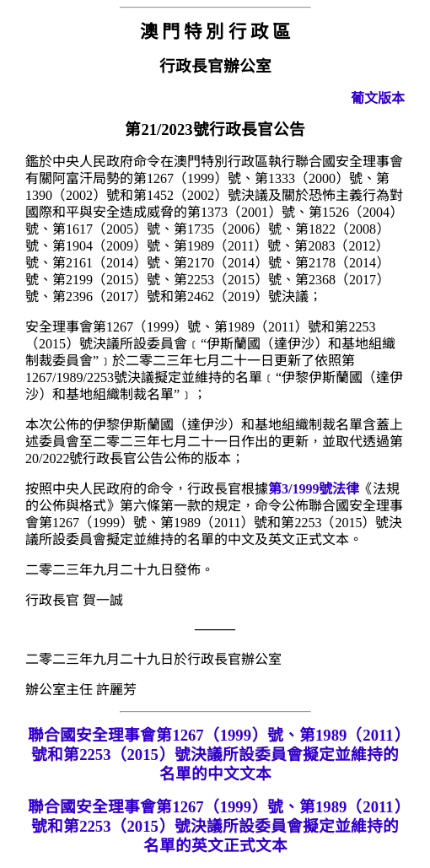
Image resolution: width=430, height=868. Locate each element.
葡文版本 (378, 98)
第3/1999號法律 (314, 489)
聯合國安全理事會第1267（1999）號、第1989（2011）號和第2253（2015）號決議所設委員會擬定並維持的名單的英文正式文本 (215, 826)
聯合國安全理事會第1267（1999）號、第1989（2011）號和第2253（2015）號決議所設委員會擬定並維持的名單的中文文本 (215, 755)
